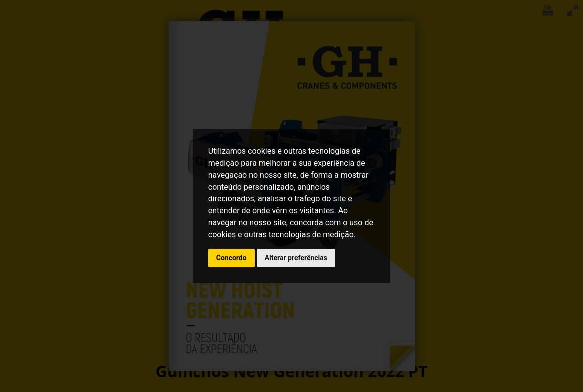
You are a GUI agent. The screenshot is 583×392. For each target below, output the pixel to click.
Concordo (232, 258)
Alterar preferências (296, 258)
